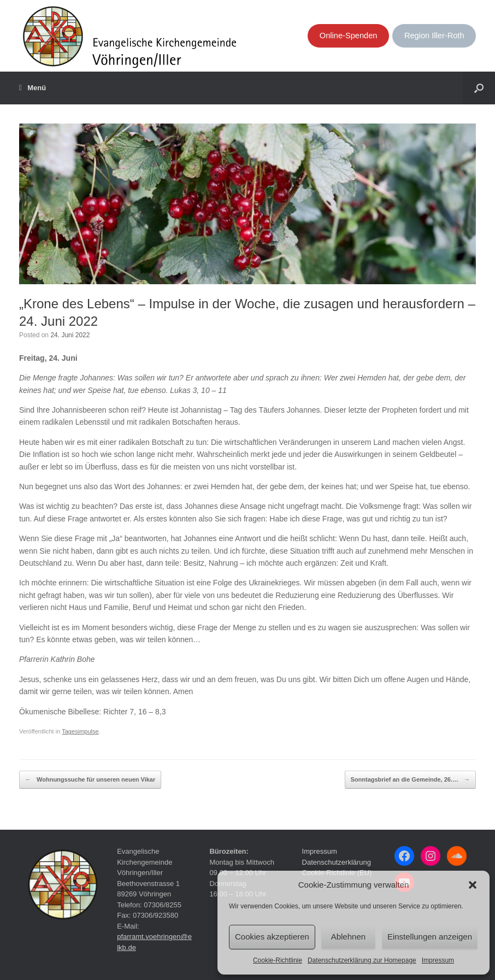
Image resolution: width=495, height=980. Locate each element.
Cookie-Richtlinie (278, 960)
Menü (33, 88)
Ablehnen (348, 937)
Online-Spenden (349, 36)
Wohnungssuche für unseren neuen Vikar (90, 780)
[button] (473, 885)
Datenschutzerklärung (337, 862)
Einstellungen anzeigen (430, 937)
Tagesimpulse (80, 731)
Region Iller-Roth (434, 36)
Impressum (438, 960)
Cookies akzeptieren (272, 937)
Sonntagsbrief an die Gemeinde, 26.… (411, 780)
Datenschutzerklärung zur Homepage (362, 960)
